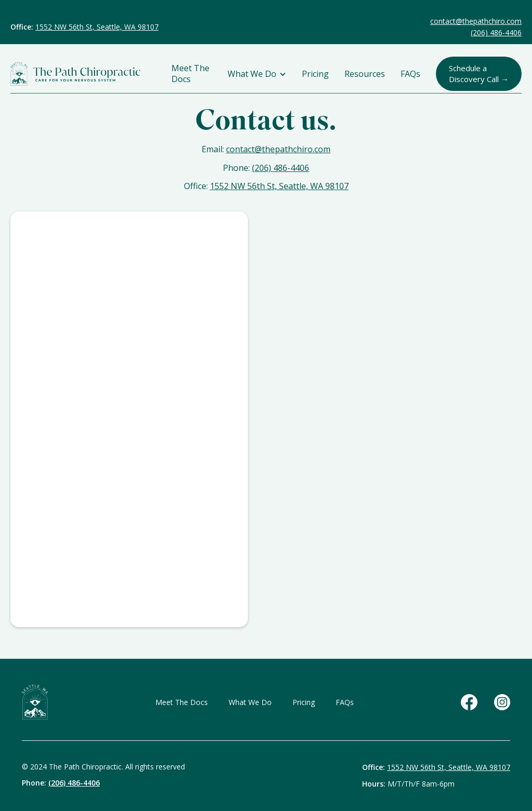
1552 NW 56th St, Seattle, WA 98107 (97, 27)
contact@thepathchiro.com (476, 21)
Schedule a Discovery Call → (479, 74)
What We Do (250, 702)
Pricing (315, 74)
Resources (365, 74)
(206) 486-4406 (496, 32)
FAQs (410, 74)
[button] (257, 74)
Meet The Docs (190, 74)
